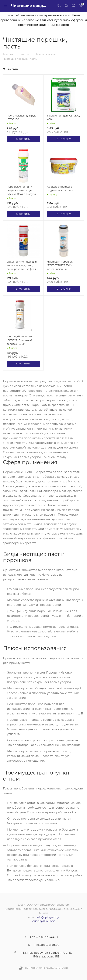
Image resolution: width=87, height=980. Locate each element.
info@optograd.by (48, 917)
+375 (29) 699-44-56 (44, 937)
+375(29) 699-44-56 (43, 921)
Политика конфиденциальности (47, 968)
